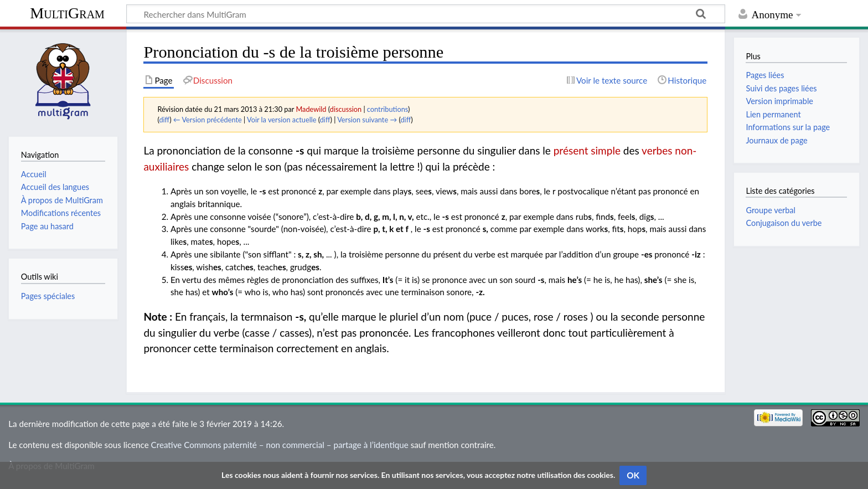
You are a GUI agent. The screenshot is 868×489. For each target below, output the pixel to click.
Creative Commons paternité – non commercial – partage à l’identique (280, 445)
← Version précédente (208, 120)
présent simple (587, 150)
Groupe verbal (771, 210)
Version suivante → (367, 120)
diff (164, 120)
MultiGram (67, 13)
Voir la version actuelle (281, 120)
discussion (346, 109)
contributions (387, 109)
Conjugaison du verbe (784, 223)
